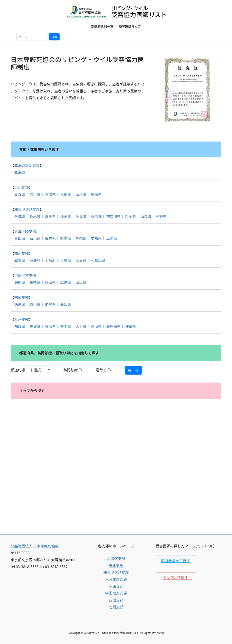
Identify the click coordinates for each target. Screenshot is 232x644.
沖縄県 (130, 326)
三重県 (112, 238)
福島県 (96, 194)
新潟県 (130, 216)
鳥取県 (20, 282)
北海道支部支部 (27, 165)
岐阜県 (66, 238)
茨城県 (20, 216)
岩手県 (35, 194)
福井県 (50, 238)
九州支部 (22, 319)
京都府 (35, 260)
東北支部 (22, 187)
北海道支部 (116, 558)
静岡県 (81, 238)
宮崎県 (96, 326)
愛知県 (96, 238)
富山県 (20, 238)
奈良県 (81, 260)
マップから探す (177, 577)
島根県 (35, 282)
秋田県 (66, 194)
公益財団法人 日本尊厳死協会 (35, 546)
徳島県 (20, 304)
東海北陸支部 (25, 231)
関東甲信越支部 (27, 209)
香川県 (35, 304)
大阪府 (50, 260)
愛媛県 (50, 304)
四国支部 (22, 297)
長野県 (161, 216)
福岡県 (20, 326)
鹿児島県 (114, 326)
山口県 (81, 282)
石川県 (35, 238)
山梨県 (146, 216)
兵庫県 (66, 260)
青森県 (20, 194)
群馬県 (50, 216)
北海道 (20, 172)
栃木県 (35, 216)
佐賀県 (35, 326)
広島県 (66, 282)
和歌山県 (98, 260)
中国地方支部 (25, 275)
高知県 (66, 304)
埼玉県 (66, 216)
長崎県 (50, 326)
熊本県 (66, 326)
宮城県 (50, 194)
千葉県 (81, 216)
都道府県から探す (175, 561)
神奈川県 (114, 216)
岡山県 (50, 282)
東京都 (96, 216)
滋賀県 (20, 260)
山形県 (81, 194)
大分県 (81, 326)
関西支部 (22, 253)
